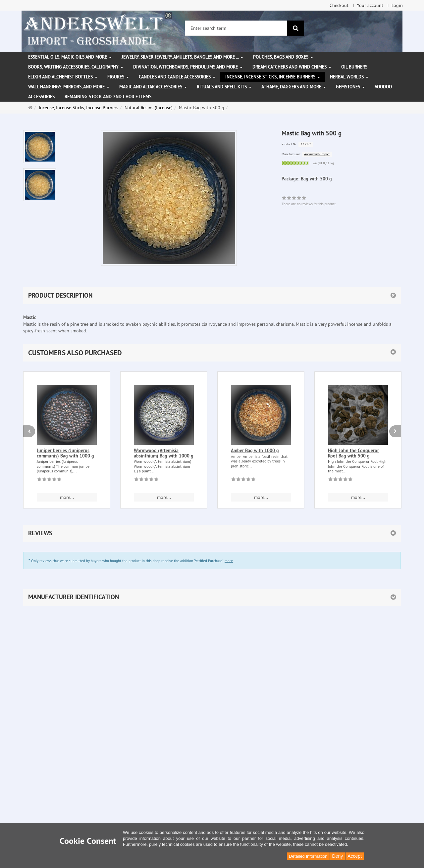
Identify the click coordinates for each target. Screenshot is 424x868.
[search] (296, 28)
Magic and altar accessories (153, 87)
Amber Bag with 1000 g (255, 451)
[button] (212, 353)
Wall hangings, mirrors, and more (69, 87)
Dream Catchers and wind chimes (292, 67)
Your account (370, 5)
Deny (338, 856)
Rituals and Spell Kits (224, 87)
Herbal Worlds (349, 77)
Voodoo (383, 87)
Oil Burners (354, 67)
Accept (355, 856)
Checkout (339, 5)
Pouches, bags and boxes (283, 57)
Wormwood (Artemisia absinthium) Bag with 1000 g (164, 453)
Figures (118, 77)
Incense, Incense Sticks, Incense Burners (273, 77)
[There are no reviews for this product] (49, 480)
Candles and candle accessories (177, 77)
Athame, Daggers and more (294, 87)
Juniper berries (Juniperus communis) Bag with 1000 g (65, 453)
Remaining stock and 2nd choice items (108, 97)
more (229, 561)
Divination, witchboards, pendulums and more (188, 67)
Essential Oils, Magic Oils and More (70, 57)
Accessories (41, 97)
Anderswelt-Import (317, 154)
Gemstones (350, 87)
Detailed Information (308, 856)
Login (397, 5)
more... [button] (67, 497)
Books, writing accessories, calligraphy (76, 67)
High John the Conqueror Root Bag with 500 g (353, 453)
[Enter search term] (236, 28)
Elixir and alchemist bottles (63, 77)
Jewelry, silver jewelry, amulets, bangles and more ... (182, 57)
